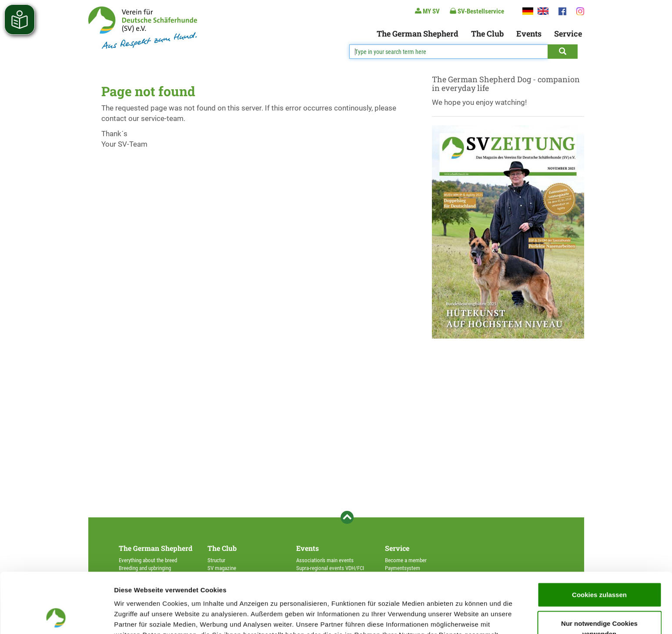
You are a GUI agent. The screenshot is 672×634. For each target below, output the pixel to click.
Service (568, 34)
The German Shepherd (418, 34)
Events (529, 34)
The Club (487, 34)
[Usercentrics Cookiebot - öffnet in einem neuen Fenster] (56, 617)
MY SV (427, 11)
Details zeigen (463, 617)
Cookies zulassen (599, 538)
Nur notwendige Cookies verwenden (599, 572)
